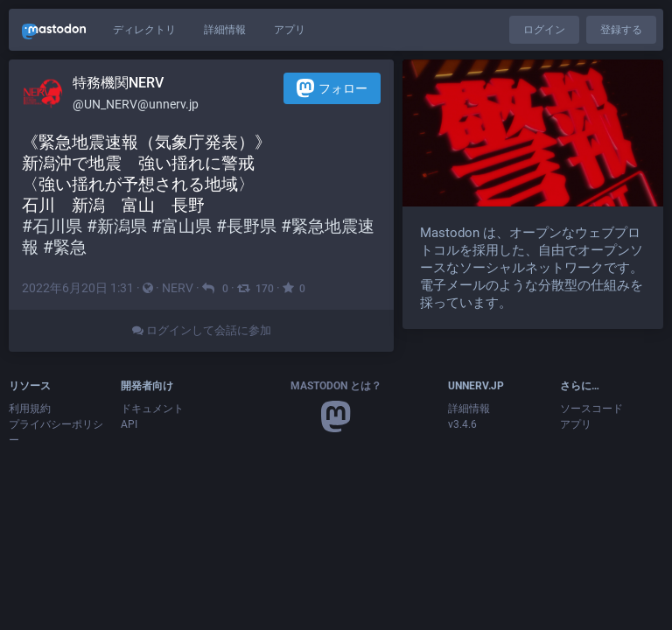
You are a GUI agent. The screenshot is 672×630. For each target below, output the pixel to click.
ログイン (544, 30)
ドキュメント (152, 409)
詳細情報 (225, 30)
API (129, 424)
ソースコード (591, 409)
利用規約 (30, 409)
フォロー (332, 88)
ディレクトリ (144, 30)
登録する (621, 30)
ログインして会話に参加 (202, 330)
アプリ (290, 30)
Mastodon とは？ (336, 386)
